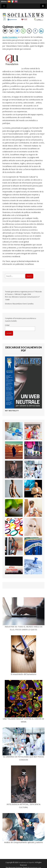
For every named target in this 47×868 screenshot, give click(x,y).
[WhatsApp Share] (23, 31)
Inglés (16, 1)
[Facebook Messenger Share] (17, 31)
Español (9, 1)
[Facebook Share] (35, 31)
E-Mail (7, 325)
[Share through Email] (11, 31)
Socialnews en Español (26, 862)
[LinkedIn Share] (41, 31)
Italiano (13, 1)
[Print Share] (5, 31)
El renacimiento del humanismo (24, 674)
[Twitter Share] (29, 31)
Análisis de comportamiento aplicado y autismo (24, 842)
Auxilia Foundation (10, 37)
